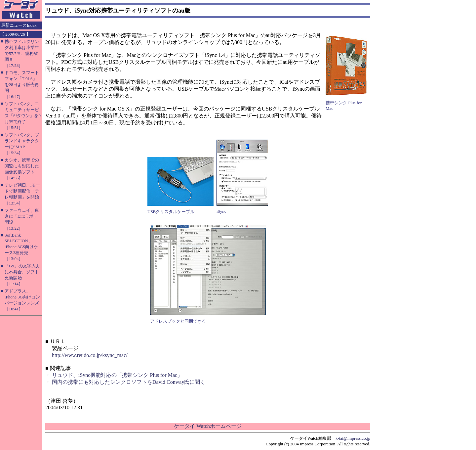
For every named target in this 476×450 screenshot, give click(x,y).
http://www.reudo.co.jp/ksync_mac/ (90, 355)
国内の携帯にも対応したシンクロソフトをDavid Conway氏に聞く (129, 382)
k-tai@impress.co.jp (353, 438)
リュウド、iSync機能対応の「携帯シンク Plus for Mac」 (117, 375)
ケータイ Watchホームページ (208, 426)
